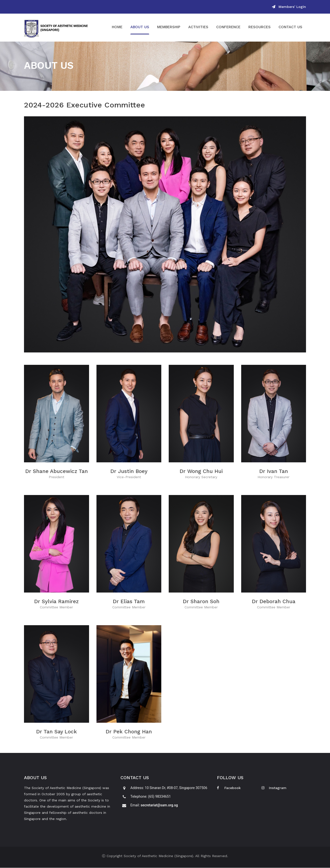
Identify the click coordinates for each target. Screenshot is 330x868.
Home (117, 27)
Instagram (274, 788)
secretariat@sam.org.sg (159, 805)
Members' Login (289, 7)
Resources (259, 27)
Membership (169, 27)
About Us (140, 27)
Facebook (229, 788)
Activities (198, 27)
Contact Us (290, 27)
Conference (228, 27)
